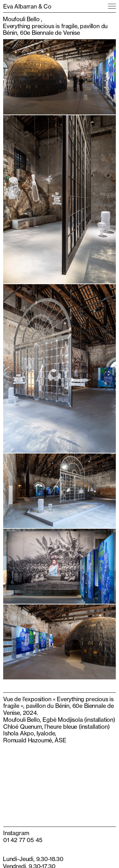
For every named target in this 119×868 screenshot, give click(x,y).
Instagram (16, 833)
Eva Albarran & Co (27, 6)
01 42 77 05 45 (23, 840)
